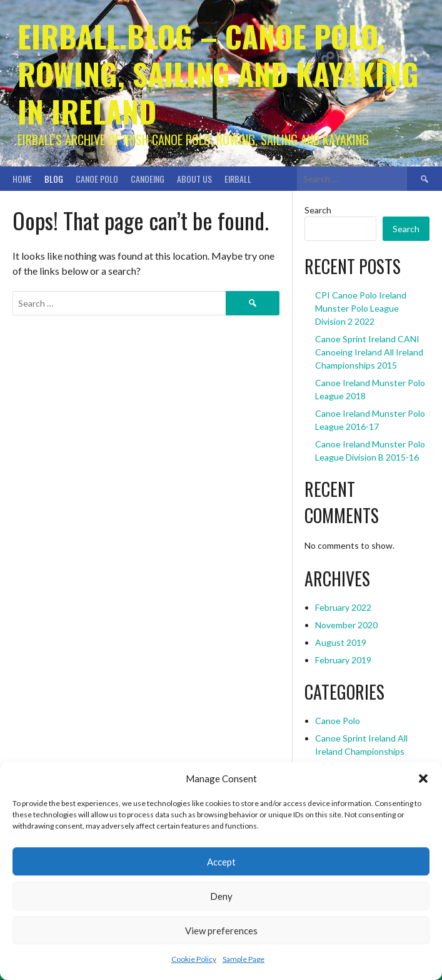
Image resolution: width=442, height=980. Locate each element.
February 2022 (343, 607)
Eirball (238, 179)
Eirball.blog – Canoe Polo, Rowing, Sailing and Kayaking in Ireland (218, 74)
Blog (54, 179)
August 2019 (341, 642)
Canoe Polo (97, 179)
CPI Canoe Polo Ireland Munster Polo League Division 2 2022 (361, 308)
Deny (221, 896)
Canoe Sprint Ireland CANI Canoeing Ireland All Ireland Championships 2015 (369, 352)
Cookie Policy (194, 959)
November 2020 (346, 625)
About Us (194, 179)
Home (22, 179)
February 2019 (343, 660)
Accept (221, 862)
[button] (423, 778)
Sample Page (244, 959)
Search (318, 210)
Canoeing (148, 179)
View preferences (221, 931)
